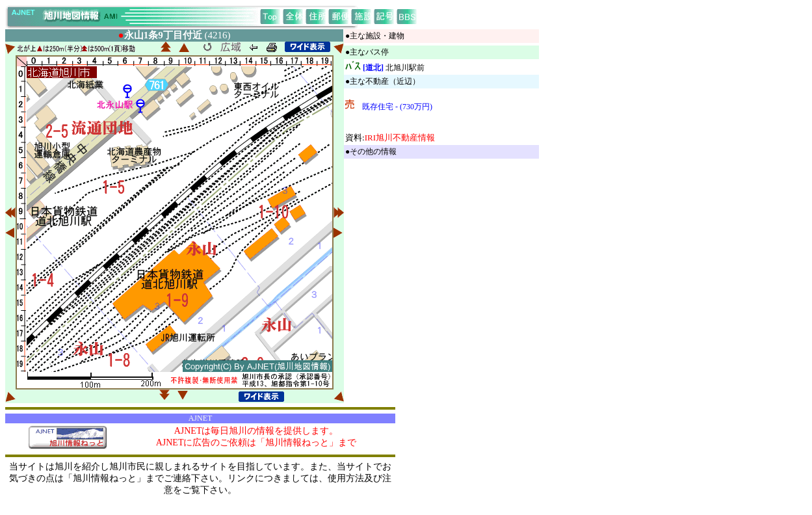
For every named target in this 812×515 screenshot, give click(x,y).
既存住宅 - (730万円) (397, 107)
